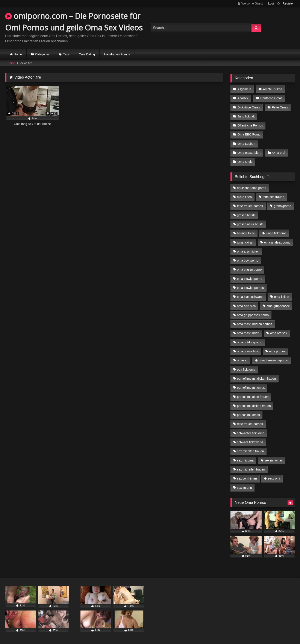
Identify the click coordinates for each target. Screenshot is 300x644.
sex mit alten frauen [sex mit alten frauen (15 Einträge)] (250, 451)
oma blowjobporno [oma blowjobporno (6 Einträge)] (250, 279)
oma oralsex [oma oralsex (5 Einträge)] (279, 333)
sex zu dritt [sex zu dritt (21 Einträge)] (244, 488)
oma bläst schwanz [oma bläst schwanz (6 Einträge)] (250, 297)
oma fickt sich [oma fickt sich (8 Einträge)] (246, 306)
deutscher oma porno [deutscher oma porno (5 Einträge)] (252, 188)
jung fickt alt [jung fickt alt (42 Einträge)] (245, 242)
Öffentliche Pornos (250, 125)
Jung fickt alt (246, 116)
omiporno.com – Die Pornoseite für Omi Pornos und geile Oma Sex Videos (74, 22)
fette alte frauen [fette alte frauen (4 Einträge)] (273, 197)
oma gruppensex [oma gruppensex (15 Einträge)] (278, 306)
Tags (67, 54)
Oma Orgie (245, 162)
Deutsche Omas (271, 98)
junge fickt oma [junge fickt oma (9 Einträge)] (276, 233)
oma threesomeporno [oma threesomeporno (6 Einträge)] (273, 360)
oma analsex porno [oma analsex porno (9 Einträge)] (277, 242)
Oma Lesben (246, 144)
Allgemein (244, 89)
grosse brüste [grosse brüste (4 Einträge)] (246, 215)
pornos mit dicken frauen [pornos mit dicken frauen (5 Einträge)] (254, 406)
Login (272, 3)
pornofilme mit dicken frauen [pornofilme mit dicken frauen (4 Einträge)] (256, 379)
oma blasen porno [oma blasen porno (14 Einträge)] (249, 269)
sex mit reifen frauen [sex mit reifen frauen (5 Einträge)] (251, 469)
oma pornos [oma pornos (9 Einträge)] (277, 351)
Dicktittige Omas (249, 107)
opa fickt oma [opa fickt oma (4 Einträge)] (246, 370)
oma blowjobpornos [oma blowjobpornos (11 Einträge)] (250, 288)
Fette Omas (280, 107)
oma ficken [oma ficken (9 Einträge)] (282, 297)
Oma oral (279, 153)
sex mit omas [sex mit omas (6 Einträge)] (274, 460)
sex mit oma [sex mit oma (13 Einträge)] (245, 460)
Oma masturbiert (249, 153)
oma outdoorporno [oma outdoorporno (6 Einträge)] (250, 342)
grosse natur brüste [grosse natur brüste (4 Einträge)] (250, 224)
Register (288, 3)
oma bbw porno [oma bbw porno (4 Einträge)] (248, 260)
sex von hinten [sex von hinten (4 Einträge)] (247, 478)
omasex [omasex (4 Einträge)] (242, 360)
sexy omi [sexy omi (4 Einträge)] (274, 478)
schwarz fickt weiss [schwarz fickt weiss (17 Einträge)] (250, 442)
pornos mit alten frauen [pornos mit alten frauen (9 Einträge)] (253, 397)
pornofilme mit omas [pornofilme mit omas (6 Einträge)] (251, 388)
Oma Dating (87, 54)
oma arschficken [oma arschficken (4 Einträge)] (248, 251)
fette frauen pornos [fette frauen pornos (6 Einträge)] (250, 206)
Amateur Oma (273, 89)
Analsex (243, 98)
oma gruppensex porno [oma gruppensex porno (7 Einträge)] (253, 315)
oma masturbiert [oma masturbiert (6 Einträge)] (248, 333)
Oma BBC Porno (249, 134)
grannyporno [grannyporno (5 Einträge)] (283, 206)
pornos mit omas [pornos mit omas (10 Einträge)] (248, 415)
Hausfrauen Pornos (117, 54)
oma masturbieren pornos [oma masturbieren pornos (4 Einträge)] (255, 324)
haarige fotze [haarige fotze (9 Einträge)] (246, 233)
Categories (42, 54)
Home (18, 54)
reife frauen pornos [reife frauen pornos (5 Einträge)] (250, 424)
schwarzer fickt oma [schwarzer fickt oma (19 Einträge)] (251, 433)
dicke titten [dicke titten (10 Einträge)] (244, 197)
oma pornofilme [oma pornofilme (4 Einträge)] (248, 351)
